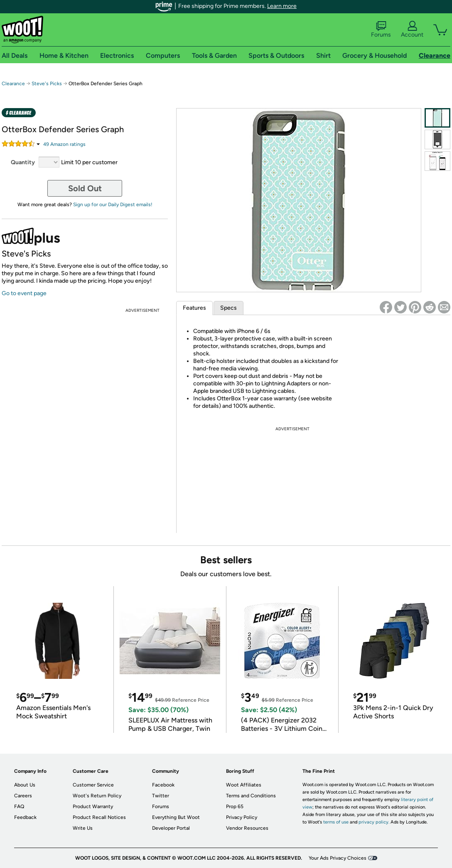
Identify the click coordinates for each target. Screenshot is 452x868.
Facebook (163, 785)
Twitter (161, 796)
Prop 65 (235, 806)
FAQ (19, 806)
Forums (381, 30)
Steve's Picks (47, 84)
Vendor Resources (247, 828)
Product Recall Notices (99, 817)
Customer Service (93, 785)
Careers (23, 796)
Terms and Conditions (251, 796)
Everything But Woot (176, 817)
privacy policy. (374, 822)
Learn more (282, 6)
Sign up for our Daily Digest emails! (113, 205)
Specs (228, 308)
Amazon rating (64, 144)
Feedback (25, 817)
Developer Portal (171, 828)
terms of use (336, 822)
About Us (25, 785)
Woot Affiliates (244, 785)
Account (412, 30)
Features (194, 308)
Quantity (23, 162)
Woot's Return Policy (97, 796)
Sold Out (85, 188)
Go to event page (24, 293)
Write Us (83, 828)
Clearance (13, 84)
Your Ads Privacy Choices (338, 858)
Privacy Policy (242, 817)
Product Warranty (93, 806)
